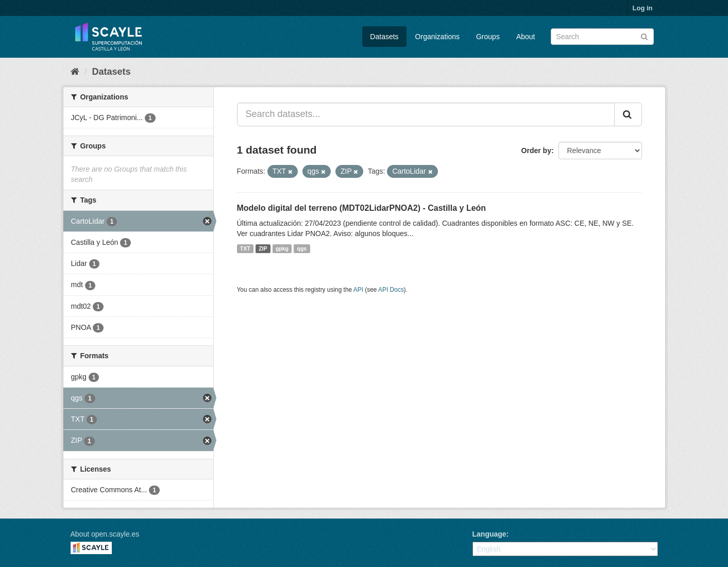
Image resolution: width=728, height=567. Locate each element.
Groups (488, 37)
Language (489, 534)
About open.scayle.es (105, 534)
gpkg (282, 248)
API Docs (391, 290)
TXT (245, 248)
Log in (643, 8)
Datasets (384, 37)
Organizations (437, 37)
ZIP (263, 248)
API (358, 290)
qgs (302, 248)
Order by (536, 151)
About (526, 37)
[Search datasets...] (426, 114)
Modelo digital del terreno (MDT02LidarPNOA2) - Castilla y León (362, 208)
